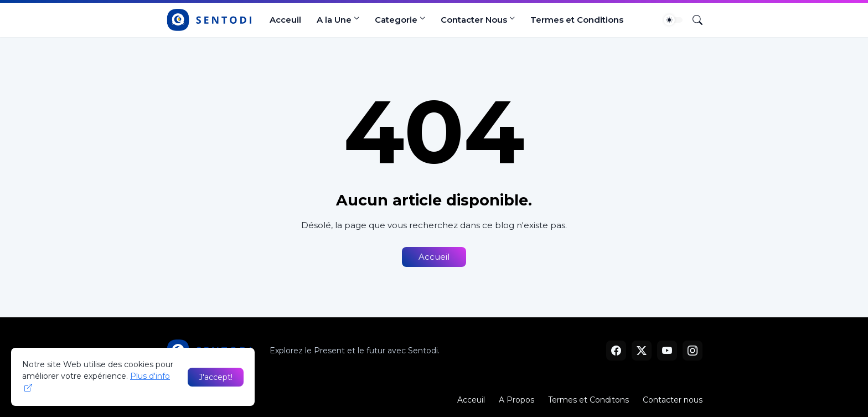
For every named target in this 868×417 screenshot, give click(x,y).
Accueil (434, 257)
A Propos (516, 400)
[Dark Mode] (673, 20)
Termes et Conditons (588, 400)
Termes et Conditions (577, 20)
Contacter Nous (474, 20)
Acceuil (285, 20)
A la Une (334, 20)
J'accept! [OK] (216, 377)
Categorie (396, 20)
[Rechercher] (693, 20)
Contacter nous (673, 400)
